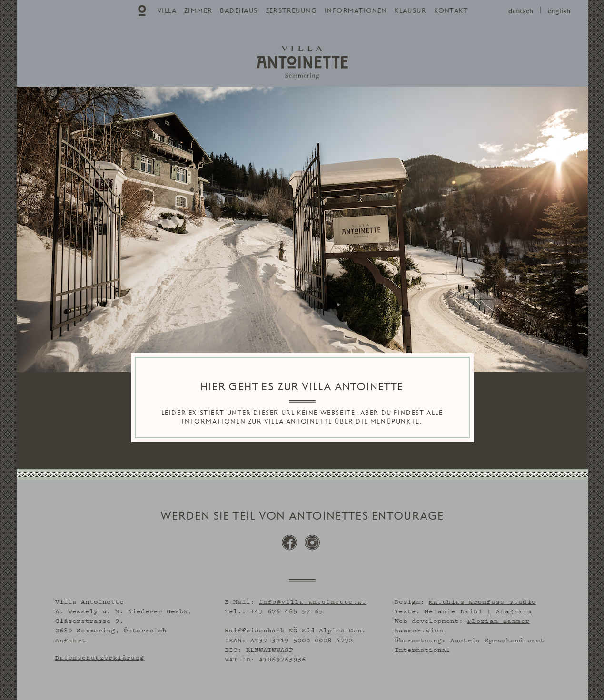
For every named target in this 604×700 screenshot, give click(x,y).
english (559, 10)
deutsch (521, 10)
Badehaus (239, 11)
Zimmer (198, 11)
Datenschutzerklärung (100, 656)
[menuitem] (143, 10)
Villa (167, 11)
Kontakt (451, 11)
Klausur (411, 11)
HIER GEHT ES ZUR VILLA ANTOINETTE (302, 387)
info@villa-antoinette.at (313, 600)
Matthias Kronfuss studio (483, 600)
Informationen (356, 11)
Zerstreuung (291, 11)
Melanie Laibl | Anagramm (478, 610)
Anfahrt (71, 639)
